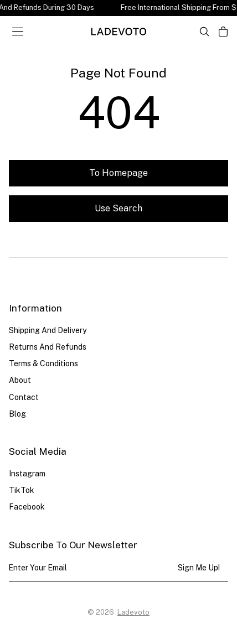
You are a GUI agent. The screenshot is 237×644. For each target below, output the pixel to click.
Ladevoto (133, 612)
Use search (118, 208)
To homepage (118, 173)
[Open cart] (223, 32)
